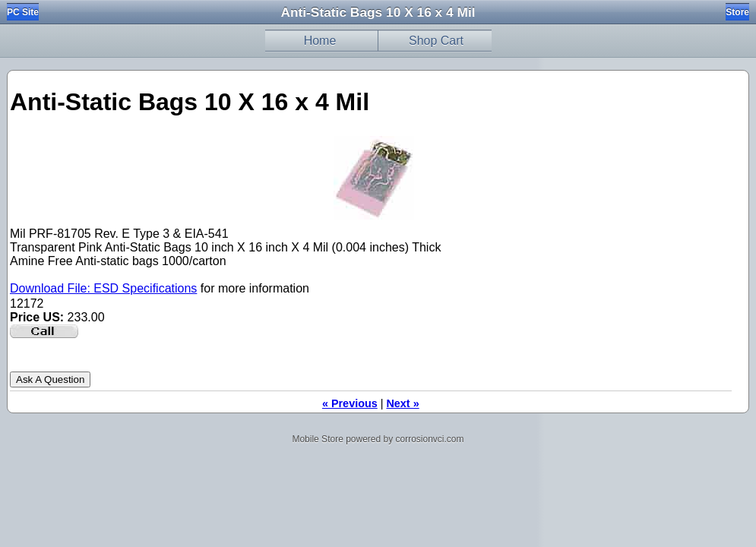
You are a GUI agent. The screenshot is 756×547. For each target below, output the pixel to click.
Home (320, 41)
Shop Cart (436, 41)
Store (737, 12)
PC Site (23, 12)
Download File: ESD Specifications (103, 288)
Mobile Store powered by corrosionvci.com (378, 439)
